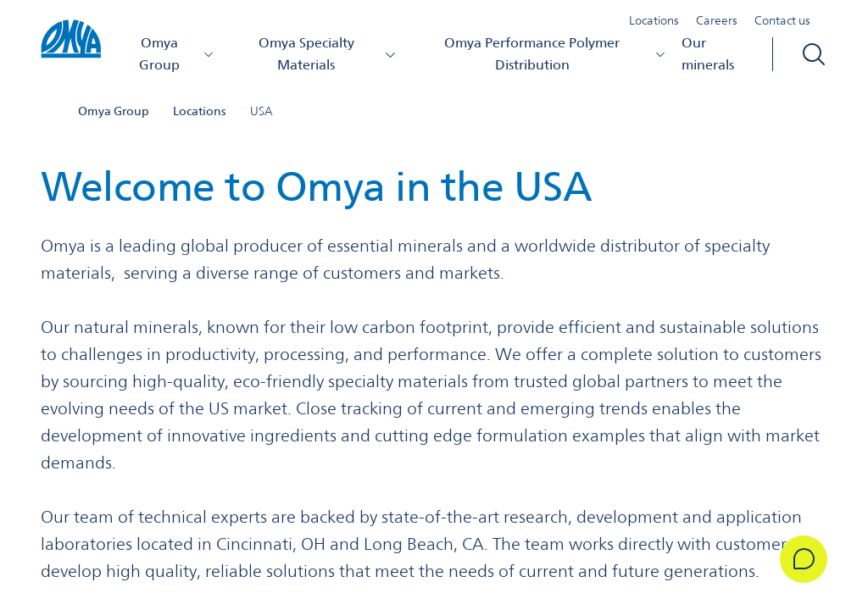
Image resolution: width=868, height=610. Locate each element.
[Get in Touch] (804, 559)
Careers (717, 20)
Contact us (782, 20)
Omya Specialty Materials (328, 54)
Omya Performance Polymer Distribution (555, 54)
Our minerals (708, 54)
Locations (654, 20)
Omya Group (177, 54)
